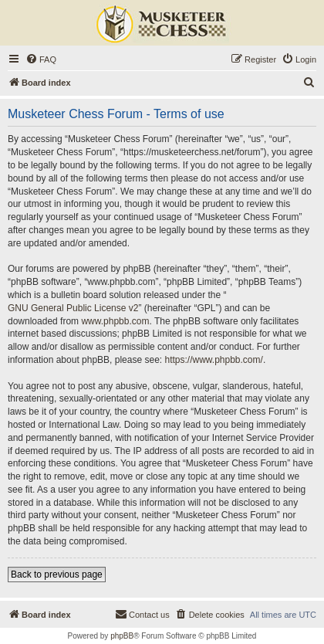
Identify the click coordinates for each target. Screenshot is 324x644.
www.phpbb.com (115, 321)
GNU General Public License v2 (73, 308)
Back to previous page (57, 575)
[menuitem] (41, 59)
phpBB (122, 636)
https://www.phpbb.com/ (213, 360)
